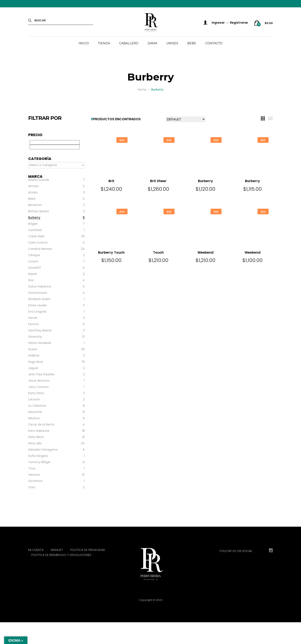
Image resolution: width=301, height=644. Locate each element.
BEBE (192, 43)
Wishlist (57, 550)
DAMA (152, 43)
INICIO (84, 43)
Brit (111, 181)
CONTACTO (214, 43)
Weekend (205, 252)
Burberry (205, 181)
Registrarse (239, 23)
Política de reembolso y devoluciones (61, 555)
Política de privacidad (88, 550)
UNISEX (172, 43)
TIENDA (104, 43)
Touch (158, 252)
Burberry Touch (111, 252)
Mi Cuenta (36, 550)
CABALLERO (129, 43)
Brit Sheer (158, 181)
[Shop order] (186, 119)
